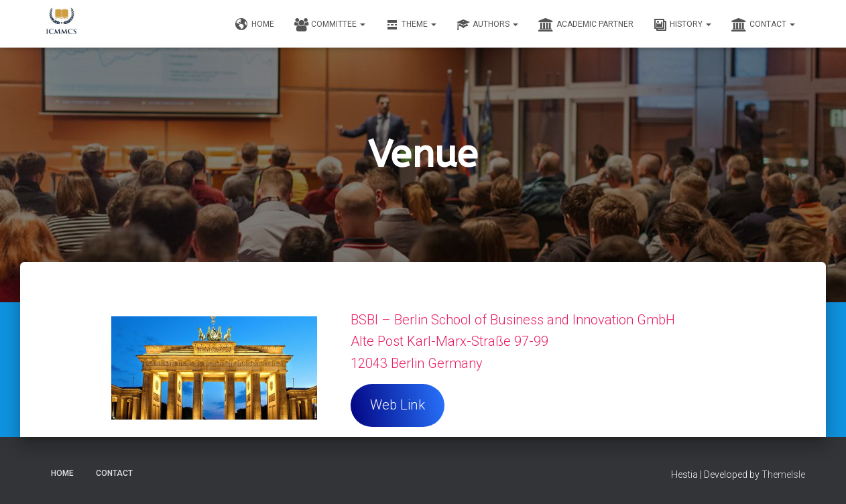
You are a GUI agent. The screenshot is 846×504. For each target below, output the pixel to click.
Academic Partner (586, 25)
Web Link (398, 405)
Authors (487, 25)
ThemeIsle (783, 475)
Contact (763, 25)
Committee (330, 25)
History (682, 25)
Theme (411, 25)
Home (255, 25)
